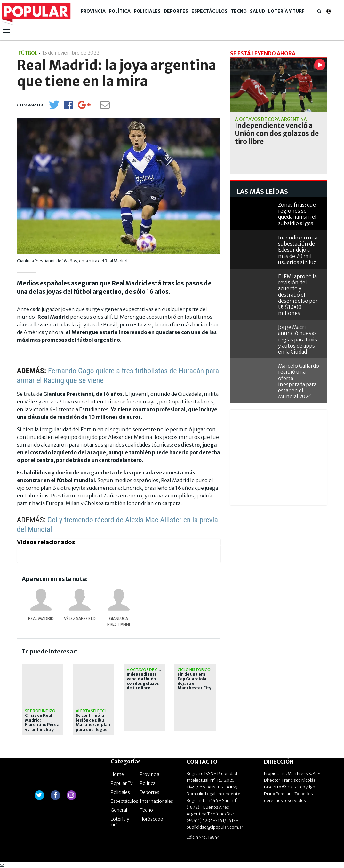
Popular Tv (122, 783)
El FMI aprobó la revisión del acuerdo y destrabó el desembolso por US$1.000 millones (298, 295)
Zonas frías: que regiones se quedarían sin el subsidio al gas (297, 214)
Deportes (176, 11)
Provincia (93, 11)
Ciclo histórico (194, 670)
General (119, 810)
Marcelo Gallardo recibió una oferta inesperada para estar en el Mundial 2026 (299, 381)
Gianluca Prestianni (119, 621)
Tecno (239, 11)
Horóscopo (152, 819)
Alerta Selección (94, 711)
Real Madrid (41, 618)
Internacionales (156, 801)
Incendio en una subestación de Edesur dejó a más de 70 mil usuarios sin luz (298, 250)
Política (120, 11)
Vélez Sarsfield (80, 618)
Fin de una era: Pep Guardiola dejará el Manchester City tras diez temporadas (194, 686)
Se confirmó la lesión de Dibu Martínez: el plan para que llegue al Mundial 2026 (93, 725)
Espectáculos (209, 11)
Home (117, 774)
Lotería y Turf (286, 11)
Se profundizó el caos (48, 711)
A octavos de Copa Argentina (158, 670)
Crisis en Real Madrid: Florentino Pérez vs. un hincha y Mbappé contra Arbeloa (42, 727)
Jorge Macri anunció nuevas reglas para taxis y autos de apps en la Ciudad (298, 339)
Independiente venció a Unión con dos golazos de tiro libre (143, 681)
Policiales (147, 11)
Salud (257, 11)
